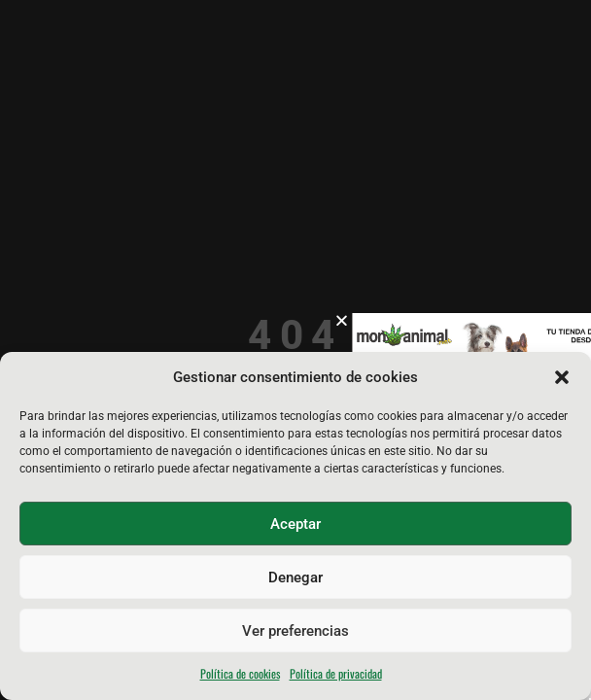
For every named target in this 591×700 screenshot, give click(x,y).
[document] (295, 350)
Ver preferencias (295, 631)
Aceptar (295, 524)
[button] (562, 377)
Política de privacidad (336, 673)
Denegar (295, 577)
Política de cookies (240, 673)
